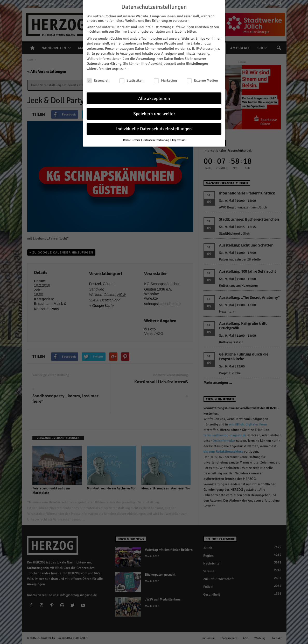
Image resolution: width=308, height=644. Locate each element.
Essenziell (98, 80)
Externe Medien (202, 80)
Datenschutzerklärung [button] (156, 139)
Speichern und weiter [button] (154, 113)
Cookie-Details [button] (132, 139)
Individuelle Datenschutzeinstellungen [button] (154, 128)
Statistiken (131, 80)
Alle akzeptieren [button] (154, 98)
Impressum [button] (179, 139)
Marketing (165, 80)
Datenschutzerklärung (104, 63)
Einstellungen (197, 63)
